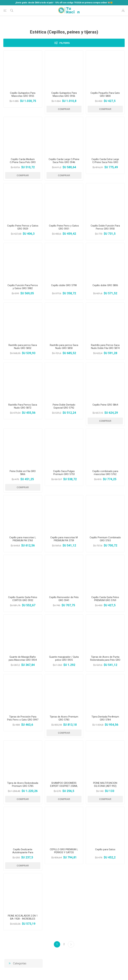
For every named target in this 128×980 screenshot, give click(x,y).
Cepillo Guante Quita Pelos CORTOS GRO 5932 (23, 599)
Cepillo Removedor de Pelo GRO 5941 (64, 599)
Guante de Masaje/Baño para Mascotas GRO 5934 (23, 658)
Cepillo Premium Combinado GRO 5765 (105, 539)
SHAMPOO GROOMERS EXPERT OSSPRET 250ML (64, 784)
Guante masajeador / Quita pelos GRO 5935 (64, 658)
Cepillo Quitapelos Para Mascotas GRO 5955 (23, 94)
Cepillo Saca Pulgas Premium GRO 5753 (64, 473)
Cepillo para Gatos (105, 849)
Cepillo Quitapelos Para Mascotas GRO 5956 (64, 94)
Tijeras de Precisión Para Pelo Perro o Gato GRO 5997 (23, 718)
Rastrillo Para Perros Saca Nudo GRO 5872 (23, 406)
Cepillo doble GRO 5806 (105, 285)
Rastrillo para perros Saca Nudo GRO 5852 (23, 347)
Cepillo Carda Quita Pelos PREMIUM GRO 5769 (105, 599)
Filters (65, 43)
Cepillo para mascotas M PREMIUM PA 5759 (64, 539)
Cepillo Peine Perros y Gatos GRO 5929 (23, 227)
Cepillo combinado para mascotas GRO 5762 (105, 473)
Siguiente (71, 944)
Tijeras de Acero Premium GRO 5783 (64, 718)
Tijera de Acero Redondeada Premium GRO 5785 (23, 784)
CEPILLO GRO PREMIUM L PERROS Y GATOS (64, 851)
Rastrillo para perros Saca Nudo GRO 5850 (64, 347)
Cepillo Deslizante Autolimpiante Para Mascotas (23, 852)
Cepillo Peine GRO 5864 (105, 405)
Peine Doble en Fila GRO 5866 (23, 473)
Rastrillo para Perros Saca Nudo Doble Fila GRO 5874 (105, 347)
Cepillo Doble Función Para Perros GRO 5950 (105, 227)
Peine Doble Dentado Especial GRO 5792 (64, 406)
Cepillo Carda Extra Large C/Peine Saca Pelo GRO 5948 (105, 162)
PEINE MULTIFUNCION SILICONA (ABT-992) (105, 784)
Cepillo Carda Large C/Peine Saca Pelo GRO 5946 (64, 161)
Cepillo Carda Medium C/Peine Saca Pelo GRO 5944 (23, 162)
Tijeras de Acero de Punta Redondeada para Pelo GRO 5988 (105, 660)
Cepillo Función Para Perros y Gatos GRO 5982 (23, 287)
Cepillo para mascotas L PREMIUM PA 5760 (23, 539)
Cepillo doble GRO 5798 (64, 285)
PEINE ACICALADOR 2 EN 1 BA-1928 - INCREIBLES (23, 917)
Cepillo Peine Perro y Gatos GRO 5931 (64, 227)
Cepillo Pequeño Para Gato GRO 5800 (105, 94)
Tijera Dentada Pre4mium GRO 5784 (105, 718)
